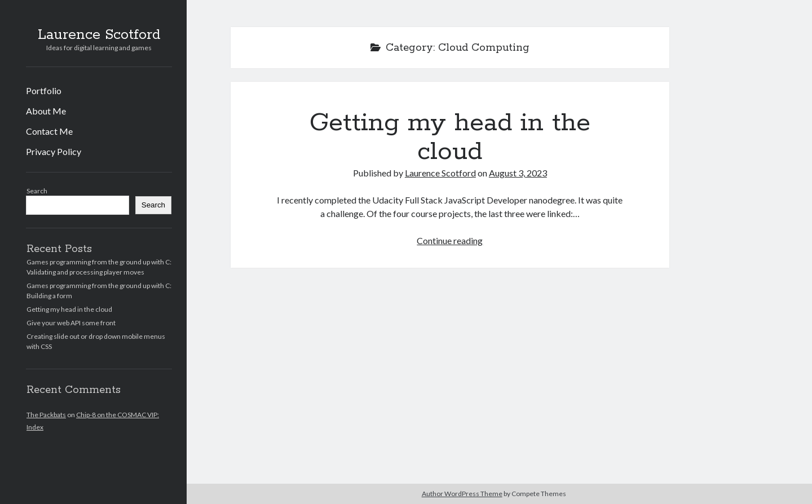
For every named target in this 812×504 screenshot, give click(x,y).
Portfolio (44, 90)
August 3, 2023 (518, 173)
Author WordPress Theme (462, 494)
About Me (46, 111)
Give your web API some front (71, 323)
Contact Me (49, 131)
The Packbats (46, 415)
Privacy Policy (54, 151)
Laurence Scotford (99, 35)
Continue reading (450, 240)
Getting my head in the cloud (69, 309)
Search (37, 191)
